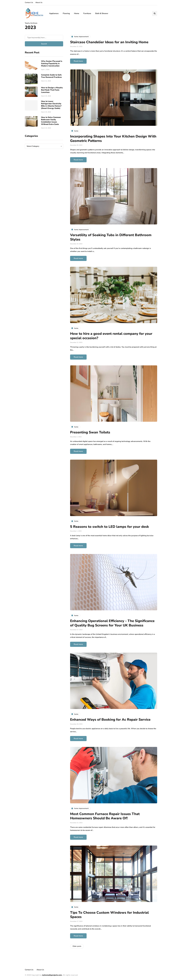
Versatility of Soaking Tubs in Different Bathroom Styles (111, 237)
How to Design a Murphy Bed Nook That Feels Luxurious (52, 90)
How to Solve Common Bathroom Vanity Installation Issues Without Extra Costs (51, 121)
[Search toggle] (155, 13)
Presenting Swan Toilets (90, 432)
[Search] (44, 38)
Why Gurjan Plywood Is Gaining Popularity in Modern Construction (52, 64)
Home (77, 13)
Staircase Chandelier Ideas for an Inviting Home (109, 42)
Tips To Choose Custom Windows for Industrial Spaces (109, 915)
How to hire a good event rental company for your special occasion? (111, 336)
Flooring (66, 13)
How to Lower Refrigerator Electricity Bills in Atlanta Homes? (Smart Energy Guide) (51, 105)
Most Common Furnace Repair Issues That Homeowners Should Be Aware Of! (105, 816)
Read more (78, 61)
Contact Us (29, 2)
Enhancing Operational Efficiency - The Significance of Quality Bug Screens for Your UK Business (112, 623)
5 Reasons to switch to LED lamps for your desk (110, 527)
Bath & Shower (102, 13)
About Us (39, 2)
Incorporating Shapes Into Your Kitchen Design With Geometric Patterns (113, 139)
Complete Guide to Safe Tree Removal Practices (51, 76)
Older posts (77, 946)
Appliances (54, 13)
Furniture (87, 13)
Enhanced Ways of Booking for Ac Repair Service (110, 720)
